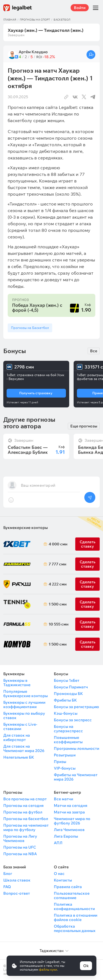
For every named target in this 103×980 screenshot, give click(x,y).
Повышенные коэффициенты (68, 740)
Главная (10, 20)
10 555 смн (57, 624)
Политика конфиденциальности (74, 906)
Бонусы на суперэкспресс (68, 729)
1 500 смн (57, 604)
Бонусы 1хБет (67, 680)
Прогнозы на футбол (23, 812)
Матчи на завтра (69, 812)
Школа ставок (17, 880)
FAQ (7, 887)
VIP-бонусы (65, 768)
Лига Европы (66, 836)
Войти (80, 8)
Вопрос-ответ (17, 893)
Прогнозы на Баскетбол (30, 328)
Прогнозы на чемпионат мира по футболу (26, 827)
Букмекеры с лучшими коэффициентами (24, 705)
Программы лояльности (76, 748)
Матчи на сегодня (71, 806)
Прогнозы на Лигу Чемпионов (20, 838)
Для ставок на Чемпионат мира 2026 (24, 748)
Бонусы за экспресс (73, 720)
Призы (60, 762)
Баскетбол (62, 20)
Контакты (63, 880)
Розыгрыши (65, 755)
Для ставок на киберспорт (17, 737)
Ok (86, 966)
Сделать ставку (87, 584)
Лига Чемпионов (69, 830)
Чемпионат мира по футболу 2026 (72, 821)
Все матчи (63, 799)
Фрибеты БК (65, 700)
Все (94, 351)
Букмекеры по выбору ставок (24, 716)
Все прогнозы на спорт (25, 799)
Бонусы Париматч (71, 687)
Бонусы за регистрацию (76, 707)
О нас (59, 874)
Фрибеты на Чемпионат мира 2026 (76, 777)
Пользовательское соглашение (72, 895)
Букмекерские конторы (26, 528)
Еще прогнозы (84, 426)
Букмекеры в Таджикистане (17, 683)
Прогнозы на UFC (20, 847)
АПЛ (58, 843)
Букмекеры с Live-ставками (20, 726)
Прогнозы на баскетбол (26, 819)
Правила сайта (68, 887)
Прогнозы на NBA (20, 854)
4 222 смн (57, 584)
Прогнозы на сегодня (23, 806)
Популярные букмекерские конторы (26, 694)
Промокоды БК (68, 694)
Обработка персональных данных (75, 928)
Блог (8, 874)
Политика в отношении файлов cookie (76, 917)
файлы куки (48, 969)
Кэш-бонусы (66, 713)
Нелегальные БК (19, 757)
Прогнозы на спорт (35, 20)
